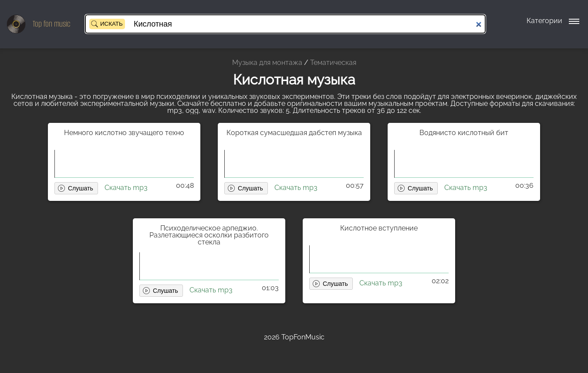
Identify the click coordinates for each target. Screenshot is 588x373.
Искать (112, 24)
